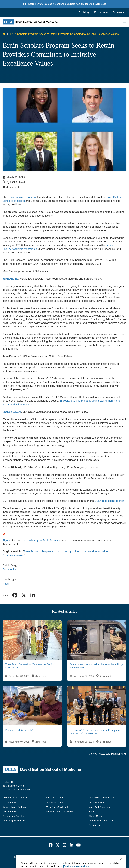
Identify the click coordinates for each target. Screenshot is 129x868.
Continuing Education (14, 821)
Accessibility (37, 857)
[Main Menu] (125, 22)
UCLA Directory (97, 803)
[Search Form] (118, 12)
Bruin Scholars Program (22, 197)
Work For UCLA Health (57, 807)
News (6, 584)
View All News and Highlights (108, 754)
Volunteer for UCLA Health (59, 812)
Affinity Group (95, 816)
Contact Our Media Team (101, 821)
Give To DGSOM (54, 803)
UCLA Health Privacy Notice (90, 857)
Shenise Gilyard (12, 412)
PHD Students (10, 812)
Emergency (94, 825)
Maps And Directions (99, 807)
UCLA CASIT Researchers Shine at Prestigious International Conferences (95, 732)
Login (112, 857)
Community (9, 569)
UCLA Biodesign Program (109, 501)
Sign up (7, 540)
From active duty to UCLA (19, 730)
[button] (101, 12)
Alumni (92, 812)
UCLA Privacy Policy (59, 857)
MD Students (9, 803)
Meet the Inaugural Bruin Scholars (40, 540)
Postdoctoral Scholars (14, 816)
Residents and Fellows (14, 807)
